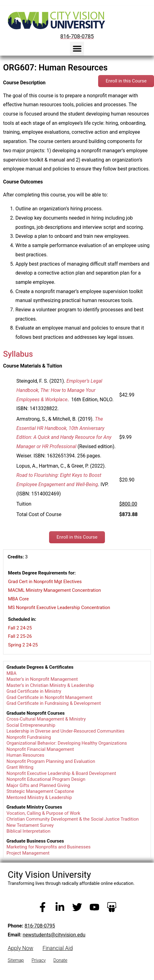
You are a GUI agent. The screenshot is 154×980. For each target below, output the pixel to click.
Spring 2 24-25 (23, 645)
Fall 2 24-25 (20, 628)
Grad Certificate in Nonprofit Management (49, 697)
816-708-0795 (40, 926)
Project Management (28, 853)
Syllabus (18, 354)
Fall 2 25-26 (20, 636)
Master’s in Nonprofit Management (42, 679)
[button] (77, 49)
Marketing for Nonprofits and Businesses (48, 847)
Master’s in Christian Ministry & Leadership (50, 685)
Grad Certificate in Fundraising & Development (54, 703)
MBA (11, 673)
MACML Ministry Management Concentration (54, 590)
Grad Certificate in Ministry (34, 691)
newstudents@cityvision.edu (54, 935)
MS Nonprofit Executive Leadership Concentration (59, 608)
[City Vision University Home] (55, 20)
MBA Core (18, 599)
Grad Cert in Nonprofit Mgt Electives (45, 582)
